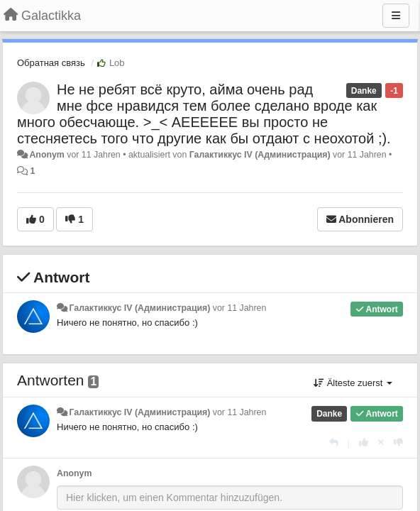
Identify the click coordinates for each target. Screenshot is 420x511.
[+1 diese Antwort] (364, 443)
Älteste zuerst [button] (353, 383)
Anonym (46, 155)
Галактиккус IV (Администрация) (260, 155)
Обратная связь (51, 63)
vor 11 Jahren (239, 308)
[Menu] (396, 16)
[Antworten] (334, 443)
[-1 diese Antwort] (398, 443)
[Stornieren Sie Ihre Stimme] (381, 443)
